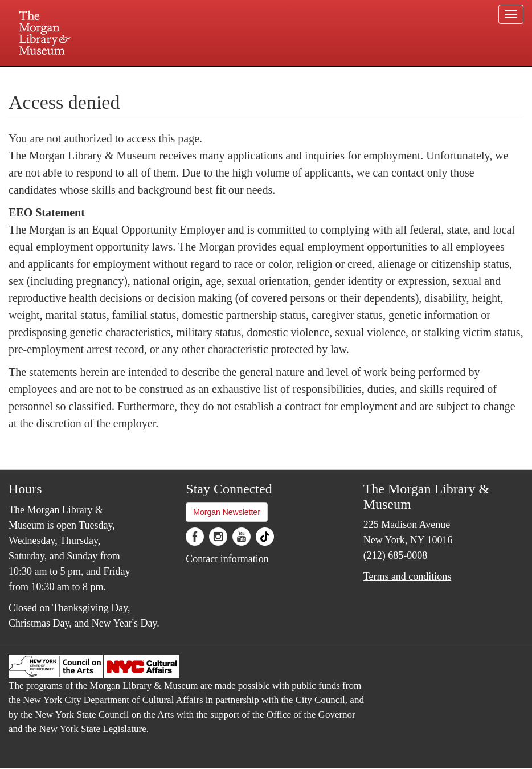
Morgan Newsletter (227, 512)
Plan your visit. (130, 76)
